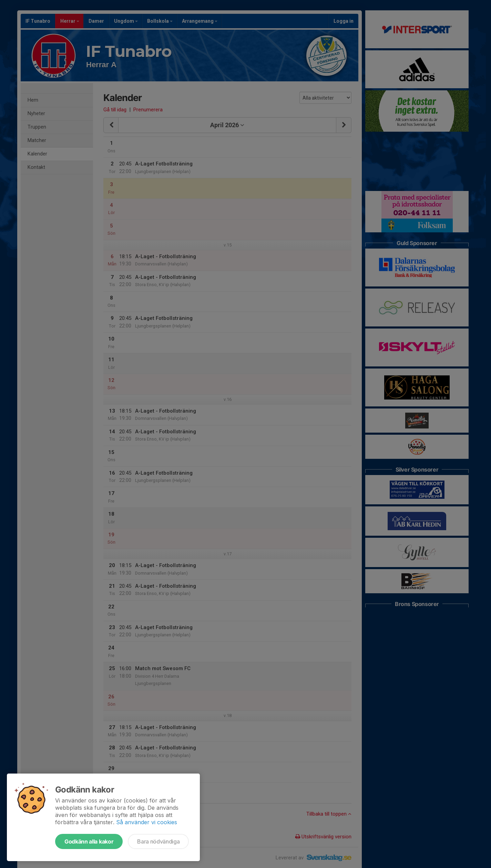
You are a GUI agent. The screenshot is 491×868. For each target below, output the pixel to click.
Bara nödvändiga (158, 841)
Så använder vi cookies (147, 822)
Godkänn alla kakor (89, 841)
